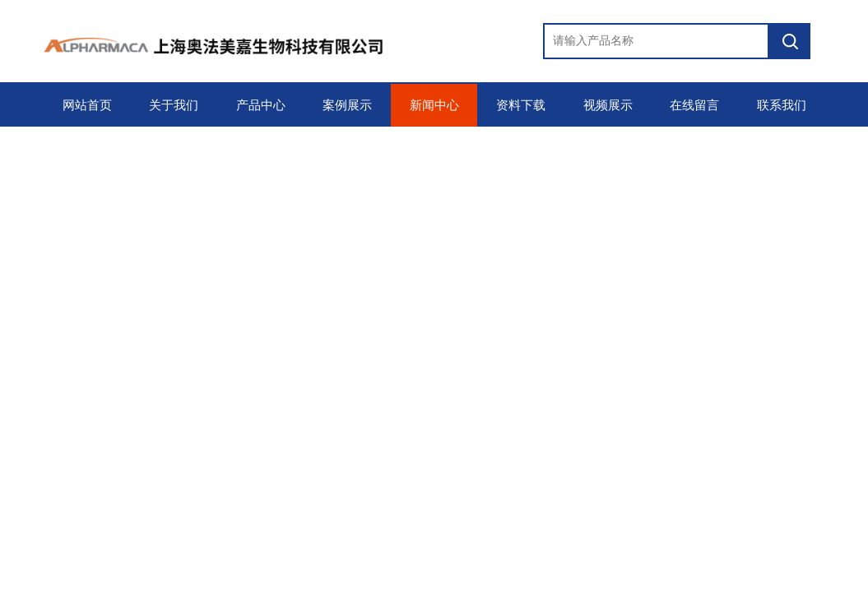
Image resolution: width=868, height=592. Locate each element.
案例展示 (347, 105)
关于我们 (174, 105)
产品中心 (261, 105)
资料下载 (521, 105)
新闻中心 (434, 105)
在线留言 (694, 105)
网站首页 (87, 105)
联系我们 (782, 105)
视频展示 (608, 105)
